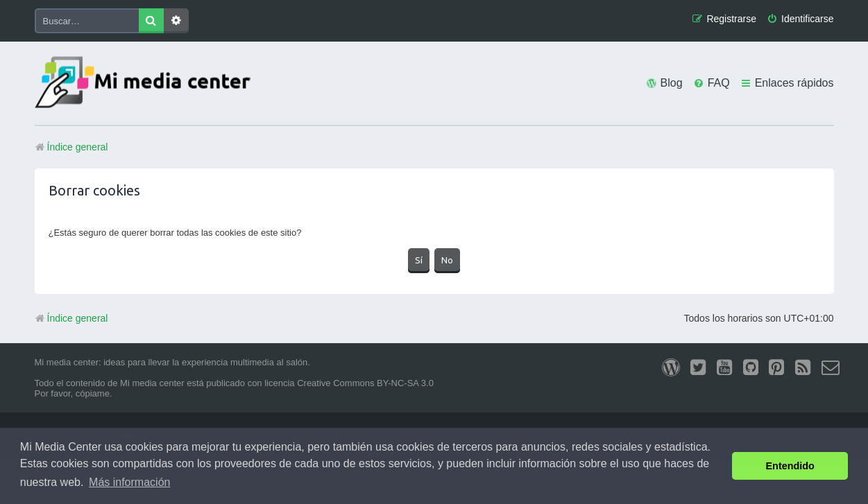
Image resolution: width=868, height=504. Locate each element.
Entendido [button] (790, 466)
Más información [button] (129, 482)
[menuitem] (800, 19)
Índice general (71, 318)
